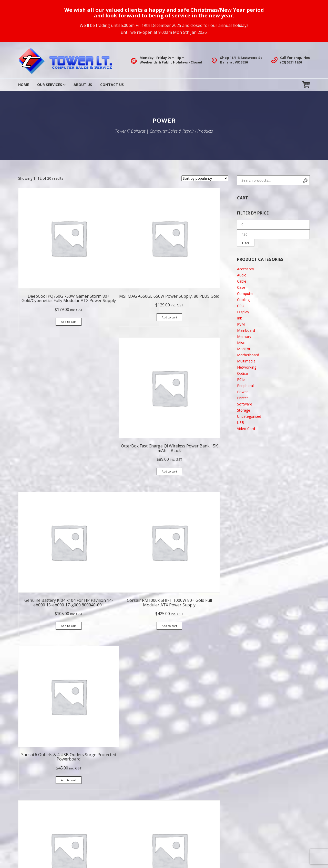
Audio (242, 276)
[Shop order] (205, 178)
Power (242, 393)
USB (241, 424)
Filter (247, 243)
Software (245, 405)
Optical (243, 374)
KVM (241, 325)
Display (243, 313)
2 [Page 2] (123, 698)
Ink (239, 319)
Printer (243, 399)
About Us (83, 85)
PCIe (241, 381)
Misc (241, 344)
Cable (242, 282)
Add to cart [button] (50, 291)
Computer (245, 294)
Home (24, 85)
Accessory (245, 270)
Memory (244, 337)
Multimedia (246, 362)
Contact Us (112, 85)
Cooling (243, 301)
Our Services (50, 85)
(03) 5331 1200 (291, 62)
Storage (244, 411)
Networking (247, 368)
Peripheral (245, 387)
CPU (241, 307)
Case (241, 288)
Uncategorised (249, 417)
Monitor (244, 350)
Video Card (246, 430)
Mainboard (246, 331)
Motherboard (248, 356)
